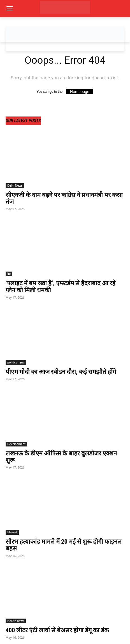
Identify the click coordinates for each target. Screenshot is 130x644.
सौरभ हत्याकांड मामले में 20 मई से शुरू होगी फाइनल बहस (64, 545)
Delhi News (15, 186)
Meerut (12, 532)
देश (9, 274)
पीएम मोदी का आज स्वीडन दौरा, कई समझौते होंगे (61, 372)
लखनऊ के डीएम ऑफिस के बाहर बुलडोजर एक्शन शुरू (61, 457)
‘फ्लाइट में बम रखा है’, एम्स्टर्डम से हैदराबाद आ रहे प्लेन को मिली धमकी (61, 287)
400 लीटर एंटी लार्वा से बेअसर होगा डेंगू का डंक (57, 630)
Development (16, 444)
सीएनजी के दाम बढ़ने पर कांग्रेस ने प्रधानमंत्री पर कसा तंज (64, 198)
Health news (16, 621)
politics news (16, 362)
